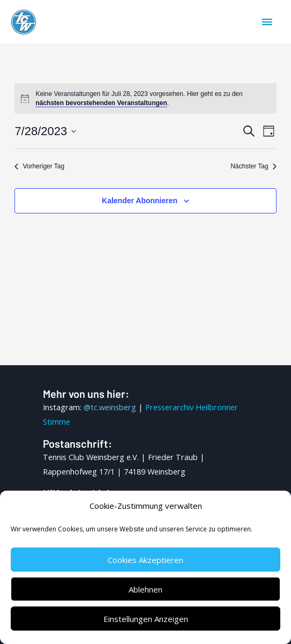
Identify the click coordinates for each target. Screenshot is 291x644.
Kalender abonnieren (140, 201)
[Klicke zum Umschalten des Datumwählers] (45, 131)
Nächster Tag (253, 166)
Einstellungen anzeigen (146, 619)
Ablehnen (145, 589)
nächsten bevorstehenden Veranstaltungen (101, 103)
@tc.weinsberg (110, 407)
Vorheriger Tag (39, 166)
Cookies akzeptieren (145, 560)
